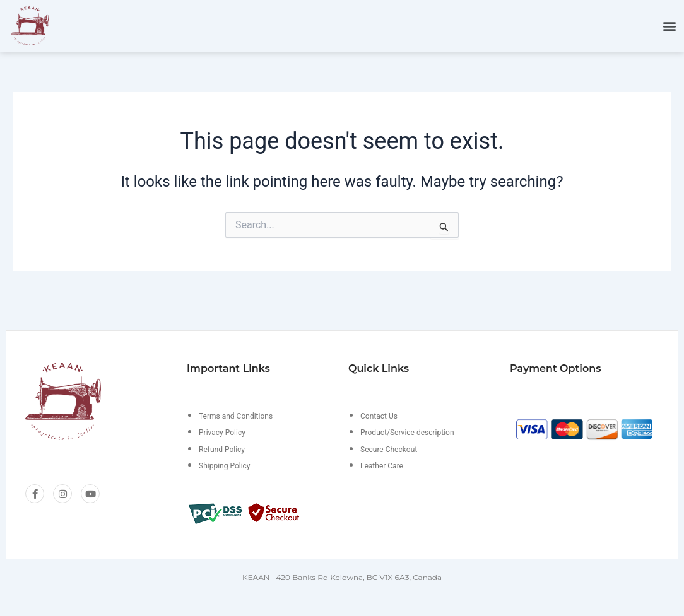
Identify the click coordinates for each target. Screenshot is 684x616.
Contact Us (379, 416)
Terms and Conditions (236, 416)
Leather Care (382, 466)
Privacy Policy (222, 433)
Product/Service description (407, 433)
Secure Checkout (389, 450)
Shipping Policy (225, 466)
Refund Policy (222, 450)
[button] (669, 26)
